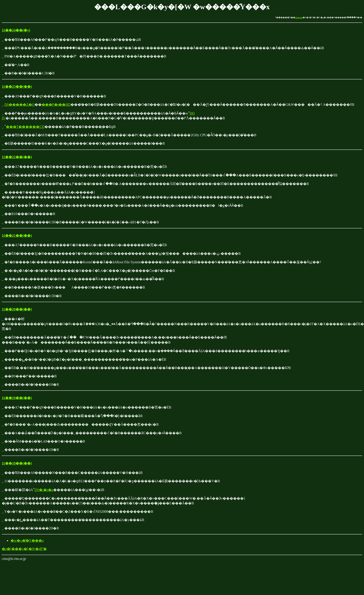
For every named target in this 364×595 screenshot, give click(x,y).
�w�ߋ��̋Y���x (27, 540)
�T (16, 127)
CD (42, 127)
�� (9, 127)
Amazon (299, 17)
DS (37, 490)
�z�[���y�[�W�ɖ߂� (24, 549)
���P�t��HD (56, 105)
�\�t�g (46, 490)
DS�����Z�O (20, 105)
